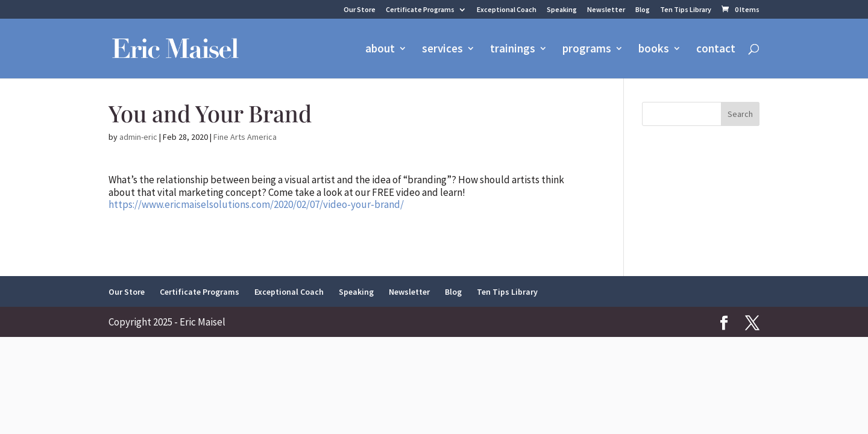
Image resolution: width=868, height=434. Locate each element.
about (380, 50)
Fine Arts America (245, 137)
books (654, 50)
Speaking (562, 10)
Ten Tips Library (686, 10)
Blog (643, 10)
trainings (513, 50)
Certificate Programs (420, 10)
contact (716, 50)
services (442, 50)
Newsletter (606, 10)
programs (587, 50)
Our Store (360, 10)
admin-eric (138, 137)
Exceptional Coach (507, 10)
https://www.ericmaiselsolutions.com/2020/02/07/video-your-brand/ (256, 204)
